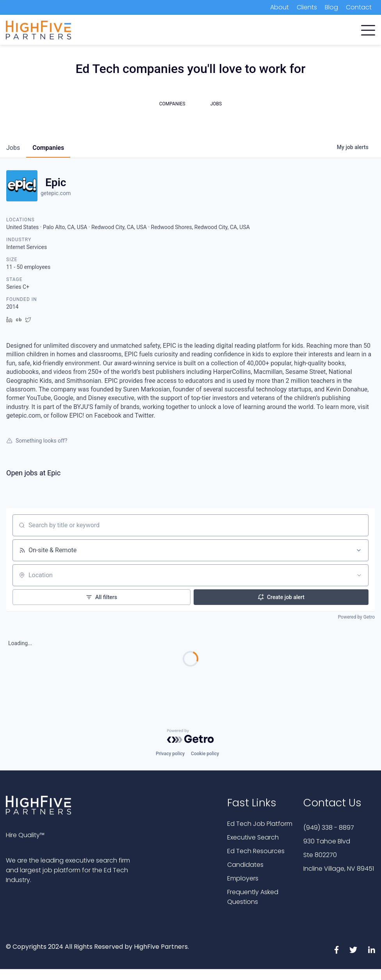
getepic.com (56, 193)
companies (48, 148)
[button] (368, 28)
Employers (243, 878)
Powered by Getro (356, 617)
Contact (359, 7)
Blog (331, 7)
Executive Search (253, 837)
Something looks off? (37, 441)
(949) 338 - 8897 (329, 828)
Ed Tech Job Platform (260, 824)
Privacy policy (170, 754)
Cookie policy (205, 754)
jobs (13, 148)
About (280, 7)
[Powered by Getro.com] (190, 736)
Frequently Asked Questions (253, 897)
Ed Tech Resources (256, 851)
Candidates (245, 865)
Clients (307, 7)
